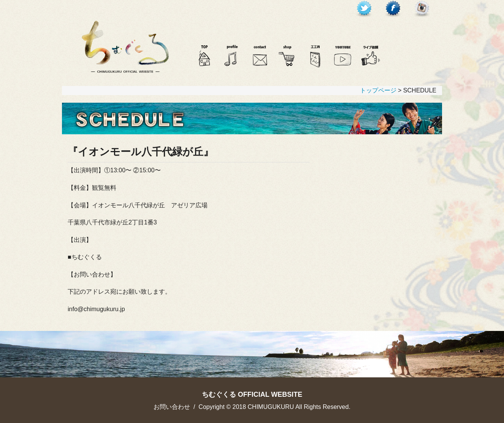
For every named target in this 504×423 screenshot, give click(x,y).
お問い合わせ (172, 407)
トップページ (378, 90)
